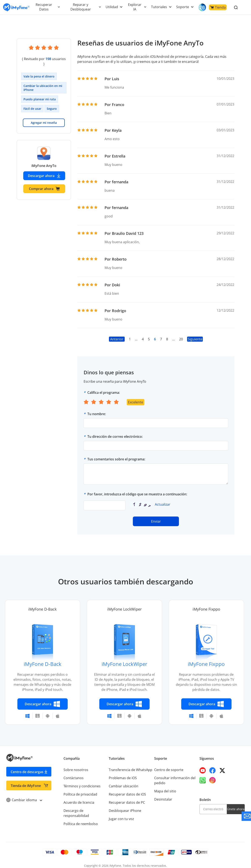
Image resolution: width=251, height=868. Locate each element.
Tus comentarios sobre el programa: (116, 459)
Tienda (218, 7)
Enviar (156, 521)
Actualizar (162, 504)
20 (181, 339)
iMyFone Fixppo (206, 664)
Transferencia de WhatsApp (130, 770)
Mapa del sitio (165, 791)
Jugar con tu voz (121, 819)
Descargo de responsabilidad (86, 811)
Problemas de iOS (123, 778)
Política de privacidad (80, 794)
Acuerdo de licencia (79, 802)
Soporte (183, 7)
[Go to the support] (246, 816)
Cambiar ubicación (123, 786)
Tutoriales (160, 7)
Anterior (117, 339)
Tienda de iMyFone (26, 786)
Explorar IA (135, 7)
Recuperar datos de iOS (127, 794)
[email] (213, 809)
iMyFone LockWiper (124, 664)
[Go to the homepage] (16, 7)
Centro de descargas (27, 772)
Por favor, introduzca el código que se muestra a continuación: (137, 494)
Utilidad (112, 7)
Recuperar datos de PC (127, 802)
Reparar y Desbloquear (81, 7)
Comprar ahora (44, 184)
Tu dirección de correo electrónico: (115, 437)
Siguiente (195, 339)
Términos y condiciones (82, 786)
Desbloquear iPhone (125, 811)
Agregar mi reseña (44, 118)
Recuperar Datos (44, 7)
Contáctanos (73, 778)
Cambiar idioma (24, 800)
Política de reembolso (80, 819)
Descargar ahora (44, 171)
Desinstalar (163, 799)
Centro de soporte (168, 770)
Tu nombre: (97, 414)
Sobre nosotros (75, 770)
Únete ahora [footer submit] (236, 809)
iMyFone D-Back (42, 664)
